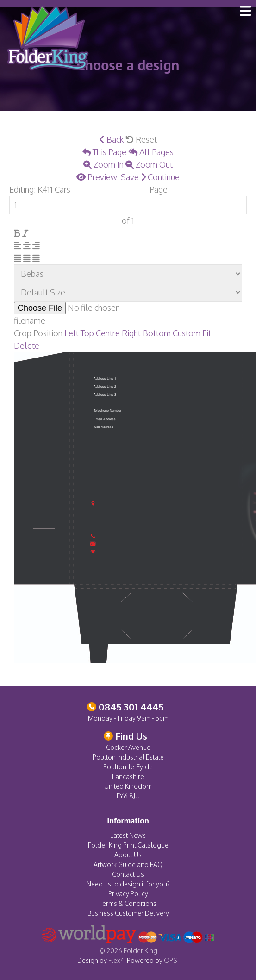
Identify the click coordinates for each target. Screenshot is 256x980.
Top (87, 333)
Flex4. (117, 960)
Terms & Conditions (128, 903)
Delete (27, 346)
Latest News (128, 835)
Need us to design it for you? (128, 884)
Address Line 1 (105, 379)
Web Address (103, 427)
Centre (108, 333)
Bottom (157, 333)
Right (131, 333)
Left (72, 333)
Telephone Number (107, 411)
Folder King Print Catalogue (128, 845)
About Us (128, 855)
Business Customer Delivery (128, 913)
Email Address (105, 419)
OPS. (171, 960)
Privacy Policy (128, 894)
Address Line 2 (105, 387)
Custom (187, 333)
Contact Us (128, 874)
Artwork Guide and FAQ (128, 864)
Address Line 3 (105, 395)
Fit (207, 333)
